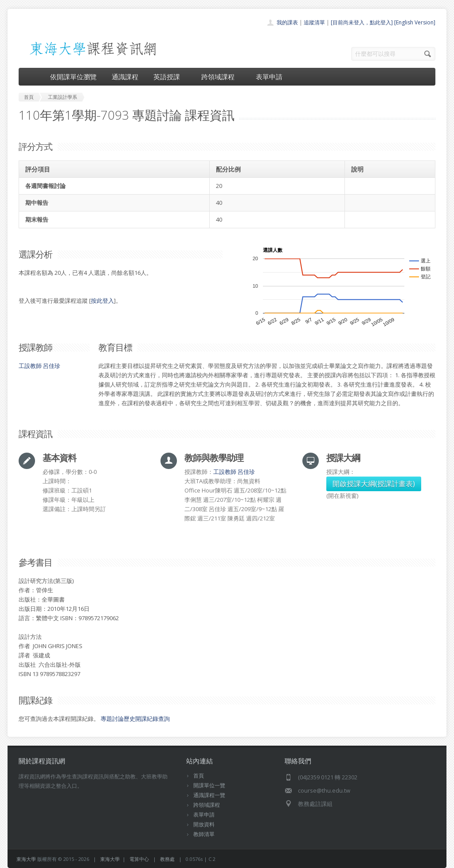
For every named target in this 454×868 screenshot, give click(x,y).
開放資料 (204, 824)
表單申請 (269, 77)
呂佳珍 (52, 366)
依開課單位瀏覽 (73, 77)
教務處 (167, 859)
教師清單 (204, 834)
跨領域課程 (221, 77)
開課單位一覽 (209, 785)
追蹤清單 (314, 22)
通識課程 (125, 77)
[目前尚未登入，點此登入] (362, 22)
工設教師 (30, 366)
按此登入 (102, 301)
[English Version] (415, 22)
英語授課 (170, 77)
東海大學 (26, 859)
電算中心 (139, 859)
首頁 (199, 776)
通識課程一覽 (209, 795)
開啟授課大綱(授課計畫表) (374, 484)
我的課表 (287, 22)
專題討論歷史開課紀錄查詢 (135, 719)
